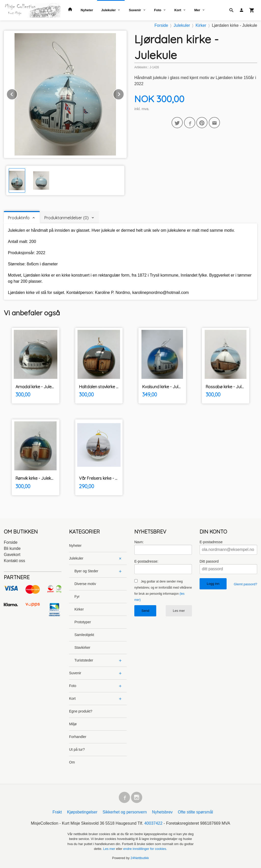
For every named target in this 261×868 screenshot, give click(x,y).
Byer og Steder (86, 571)
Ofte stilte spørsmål (195, 812)
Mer (197, 10)
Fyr (77, 597)
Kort (178, 10)
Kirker (79, 609)
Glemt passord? (245, 584)
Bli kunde (12, 548)
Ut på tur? (77, 749)
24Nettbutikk (140, 858)
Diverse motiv (85, 584)
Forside (161, 25)
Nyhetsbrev (162, 812)
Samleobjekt (84, 635)
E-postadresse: (146, 561)
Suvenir (135, 10)
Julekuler (108, 10)
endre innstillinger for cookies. (145, 849)
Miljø (73, 724)
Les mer (179, 611)
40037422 (153, 823)
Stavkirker (82, 647)
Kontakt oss (15, 561)
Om (72, 762)
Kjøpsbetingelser (82, 812)
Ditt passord (209, 561)
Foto (158, 10)
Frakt (57, 812)
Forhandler (78, 737)
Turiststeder (84, 660)
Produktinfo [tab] (19, 218)
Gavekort (12, 555)
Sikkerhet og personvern (125, 812)
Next (124, 93)
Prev (17, 93)
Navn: (139, 542)
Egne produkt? (81, 711)
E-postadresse (211, 542)
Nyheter (87, 10)
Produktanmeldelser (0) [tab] (67, 218)
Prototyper (83, 622)
